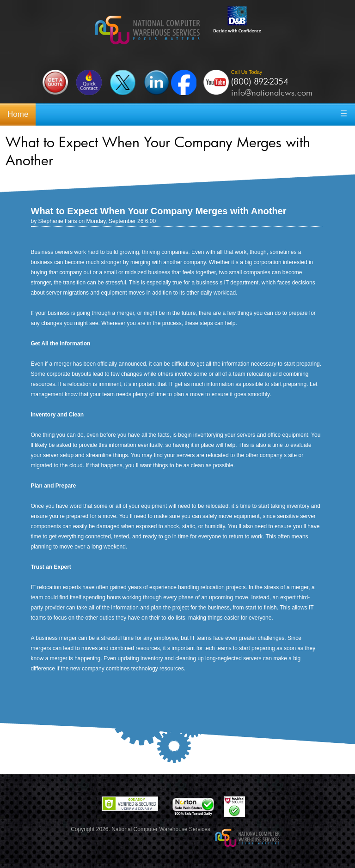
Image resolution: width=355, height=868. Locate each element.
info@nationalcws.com (272, 92)
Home (18, 114)
